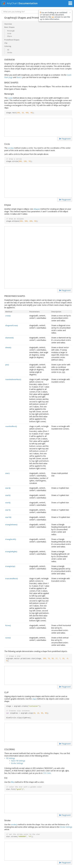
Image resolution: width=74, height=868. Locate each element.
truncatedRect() (12, 579)
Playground (65, 139)
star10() (8, 517)
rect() (10, 98)
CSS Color (47, 773)
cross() (8, 316)
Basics (19, 77)
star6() (8, 503)
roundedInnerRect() (13, 379)
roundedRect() (11, 426)
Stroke (10, 53)
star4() (8, 488)
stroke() (14, 825)
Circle (9, 33)
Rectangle (11, 31)
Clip (6, 43)
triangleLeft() (11, 539)
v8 (53, 17)
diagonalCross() (12, 325)
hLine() (8, 625)
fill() (13, 782)
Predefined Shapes (12, 40)
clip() (34, 699)
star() (7, 473)
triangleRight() (11, 552)
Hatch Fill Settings (18, 761)
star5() (8, 495)
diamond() (9, 338)
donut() (8, 347)
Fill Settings (10, 758)
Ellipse (10, 36)
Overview (8, 24)
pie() (7, 365)
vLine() (8, 638)
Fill (8, 50)
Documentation (28, 3)
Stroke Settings (17, 763)
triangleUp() (10, 566)
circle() (11, 148)
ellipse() (37, 209)
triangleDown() (11, 525)
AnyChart (12, 3)
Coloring (8, 46)
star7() (8, 510)
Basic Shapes (9, 27)
